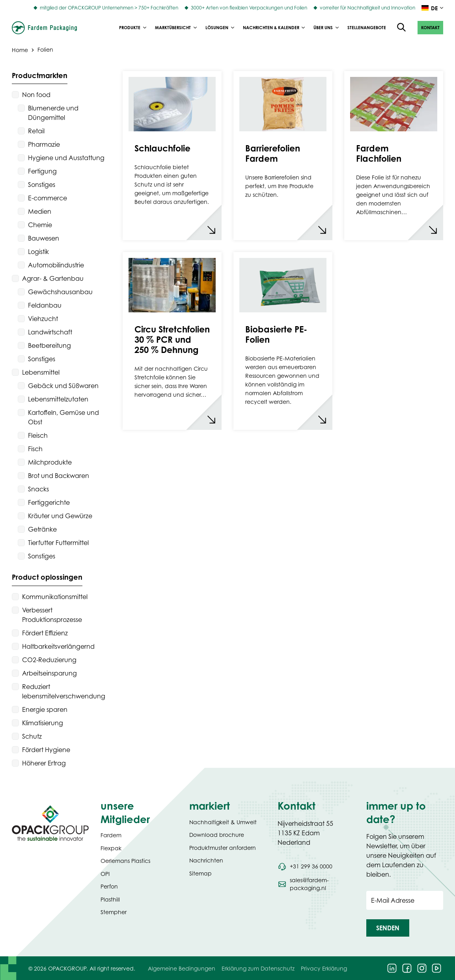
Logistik (38, 252)
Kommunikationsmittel (55, 597)
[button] (430, 28)
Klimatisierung (43, 723)
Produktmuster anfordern (223, 848)
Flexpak (111, 848)
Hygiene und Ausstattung (66, 158)
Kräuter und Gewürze (60, 516)
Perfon (109, 886)
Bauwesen (44, 238)
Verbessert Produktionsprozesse (52, 615)
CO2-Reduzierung (49, 660)
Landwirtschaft (50, 332)
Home (20, 49)
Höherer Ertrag (44, 763)
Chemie (40, 225)
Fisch (35, 449)
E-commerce (48, 198)
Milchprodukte (50, 462)
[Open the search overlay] (402, 28)
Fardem (111, 835)
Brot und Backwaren (59, 476)
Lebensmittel (41, 372)
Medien (40, 211)
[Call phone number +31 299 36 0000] (305, 866)
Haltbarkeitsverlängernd (58, 646)
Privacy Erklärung (324, 968)
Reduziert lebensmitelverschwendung (64, 691)
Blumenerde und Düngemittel (53, 113)
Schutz (32, 736)
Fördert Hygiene (46, 750)
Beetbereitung (49, 345)
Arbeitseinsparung (49, 673)
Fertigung (42, 171)
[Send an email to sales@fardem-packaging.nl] (316, 884)
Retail (36, 131)
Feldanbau (45, 305)
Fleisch (38, 435)
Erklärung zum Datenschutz (258, 968)
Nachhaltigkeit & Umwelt (223, 822)
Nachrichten (206, 860)
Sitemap (200, 873)
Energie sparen (45, 709)
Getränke (42, 529)
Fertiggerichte (49, 502)
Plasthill (110, 899)
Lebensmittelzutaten (58, 399)
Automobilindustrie (56, 265)
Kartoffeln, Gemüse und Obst (63, 417)
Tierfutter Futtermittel (58, 543)
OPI (105, 874)
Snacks (38, 489)
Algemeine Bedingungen (182, 968)
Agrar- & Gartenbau (53, 278)
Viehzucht (43, 319)
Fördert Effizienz (45, 633)
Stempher (114, 912)
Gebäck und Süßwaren (63, 386)
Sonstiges (42, 185)
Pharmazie (44, 144)
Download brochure (217, 835)
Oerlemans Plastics (125, 861)
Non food (36, 95)
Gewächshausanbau (60, 292)
